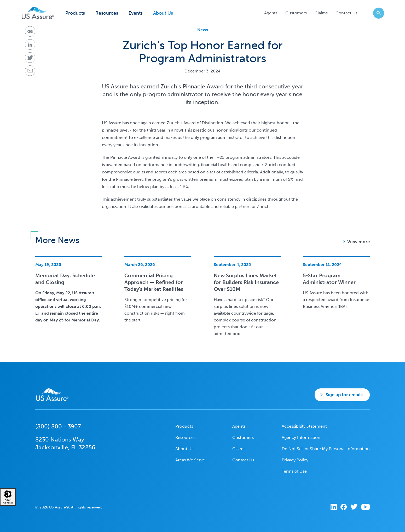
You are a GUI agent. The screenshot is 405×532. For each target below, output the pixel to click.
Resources (107, 13)
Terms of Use (294, 471)
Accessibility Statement (304, 426)
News (203, 30)
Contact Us (346, 13)
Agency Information (301, 437)
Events (136, 13)
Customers (296, 13)
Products (75, 13)
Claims (321, 13)
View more (358, 242)
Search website (377, 13)
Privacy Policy (295, 460)
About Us (163, 13)
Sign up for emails (344, 395)
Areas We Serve (190, 460)
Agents (271, 13)
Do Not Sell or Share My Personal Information (326, 449)
